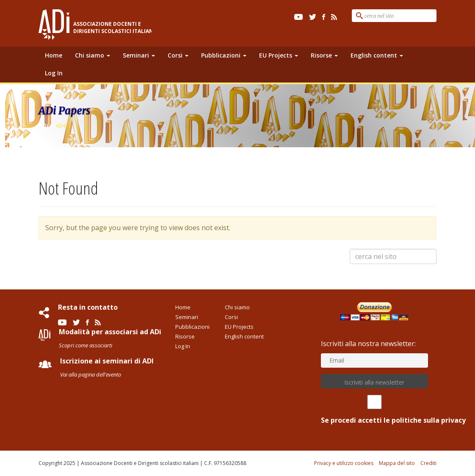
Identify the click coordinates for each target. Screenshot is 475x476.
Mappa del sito (397, 463)
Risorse (324, 55)
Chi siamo (93, 55)
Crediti (428, 463)
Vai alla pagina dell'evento (91, 374)
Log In (54, 73)
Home (54, 55)
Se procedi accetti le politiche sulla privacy (374, 410)
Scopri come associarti (86, 345)
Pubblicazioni (224, 55)
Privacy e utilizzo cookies (344, 463)
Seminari (139, 55)
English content (377, 55)
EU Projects (279, 55)
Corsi (178, 55)
